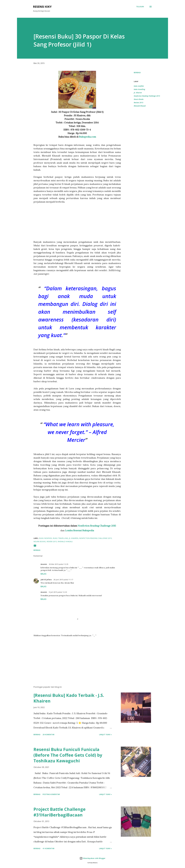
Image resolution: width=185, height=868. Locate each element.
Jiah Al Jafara (46, 580)
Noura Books (139, 99)
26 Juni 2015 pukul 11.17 (63, 580)
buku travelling (139, 89)
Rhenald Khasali (140, 106)
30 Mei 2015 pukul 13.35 (59, 564)
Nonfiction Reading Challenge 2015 (97, 526)
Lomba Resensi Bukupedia (80, 530)
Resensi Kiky (42, 7)
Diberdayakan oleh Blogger (92, 858)
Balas (43, 574)
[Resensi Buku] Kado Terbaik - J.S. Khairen (69, 698)
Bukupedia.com (88, 137)
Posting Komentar (51, 794)
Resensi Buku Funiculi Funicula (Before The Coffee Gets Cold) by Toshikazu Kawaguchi (68, 755)
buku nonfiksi (139, 86)
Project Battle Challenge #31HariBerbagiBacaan (60, 812)
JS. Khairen (138, 93)
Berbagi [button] (137, 73)
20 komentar (48, 735)
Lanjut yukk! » (105, 735)
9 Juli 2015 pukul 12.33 (58, 592)
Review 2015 (139, 103)
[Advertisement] (77, 220)
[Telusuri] (140, 7)
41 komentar (48, 848)
